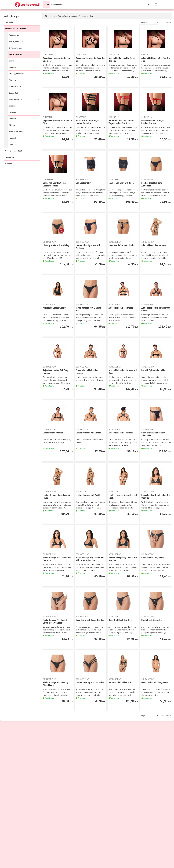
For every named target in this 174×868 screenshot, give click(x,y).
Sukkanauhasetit (16, 132)
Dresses (12, 106)
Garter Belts (14, 93)
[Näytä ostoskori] (156, 5)
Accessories (14, 35)
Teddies (12, 67)
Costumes (13, 144)
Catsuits (13, 119)
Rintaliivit (13, 80)
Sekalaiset (10, 157)
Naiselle (9, 164)
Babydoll (13, 112)
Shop (47, 4)
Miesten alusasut (16, 99)
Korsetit (13, 138)
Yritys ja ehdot (57, 4)
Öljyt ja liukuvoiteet (14, 151)
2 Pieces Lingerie (16, 48)
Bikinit (12, 61)
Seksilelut (9, 22)
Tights (12, 125)
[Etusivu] (46, 16)
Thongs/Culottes (16, 74)
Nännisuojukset (16, 87)
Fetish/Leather (15, 54)
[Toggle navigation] (148, 5)
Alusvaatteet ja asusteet (16, 29)
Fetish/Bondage (16, 41)
